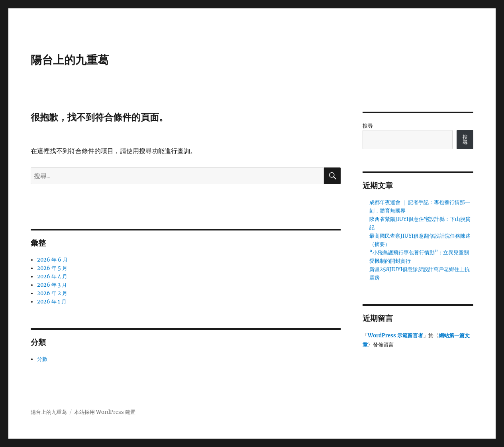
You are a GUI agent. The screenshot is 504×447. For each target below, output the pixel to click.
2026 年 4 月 (52, 277)
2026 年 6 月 (52, 260)
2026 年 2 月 (52, 293)
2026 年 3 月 (52, 285)
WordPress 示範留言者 (395, 336)
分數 (42, 359)
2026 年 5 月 (52, 268)
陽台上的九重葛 (70, 60)
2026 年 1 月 (52, 302)
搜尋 (368, 126)
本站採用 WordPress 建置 (105, 412)
